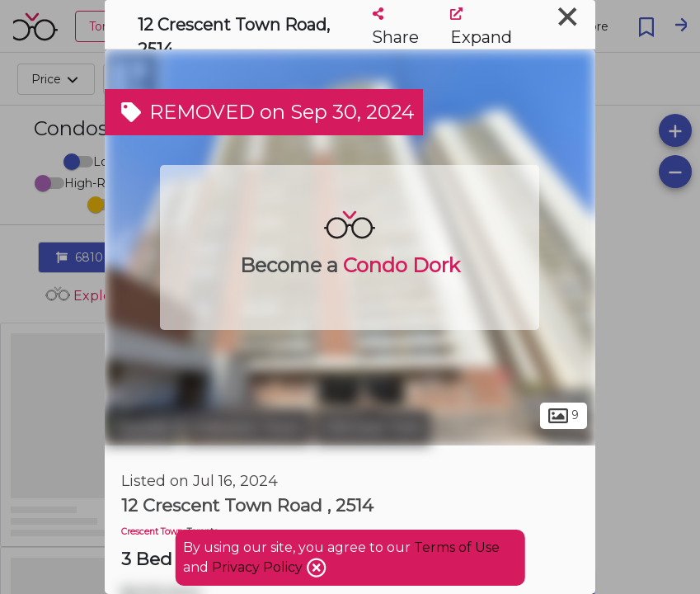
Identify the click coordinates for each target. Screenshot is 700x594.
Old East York (373, 427)
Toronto (142, 427)
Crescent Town (247, 427)
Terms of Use (457, 547)
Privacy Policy (259, 567)
